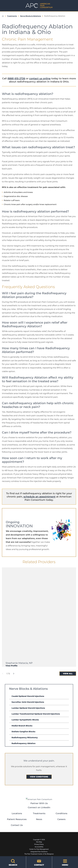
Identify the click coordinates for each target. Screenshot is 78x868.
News (39, 819)
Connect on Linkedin (39, 807)
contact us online (40, 78)
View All (68, 674)
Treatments (12, 16)
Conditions (61, 813)
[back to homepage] (3, 16)
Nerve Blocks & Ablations (31, 16)
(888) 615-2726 (16, 78)
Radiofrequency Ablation (24, 743)
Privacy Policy (39, 844)
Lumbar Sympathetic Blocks (25, 720)
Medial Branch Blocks (22, 726)
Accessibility (39, 847)
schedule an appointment (39, 497)
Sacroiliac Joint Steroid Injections (28, 702)
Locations (17, 813)
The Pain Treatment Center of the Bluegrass (39, 854)
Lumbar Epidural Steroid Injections (28, 708)
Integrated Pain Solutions (39, 852)
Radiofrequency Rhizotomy (25, 737)
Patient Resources (17, 819)
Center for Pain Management (39, 849)
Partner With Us (39, 803)
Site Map (39, 842)
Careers (61, 819)
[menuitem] (39, 696)
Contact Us (17, 825)
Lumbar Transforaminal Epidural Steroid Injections (36, 714)
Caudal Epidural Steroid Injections (28, 696)
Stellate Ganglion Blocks (23, 732)
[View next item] (14, 674)
